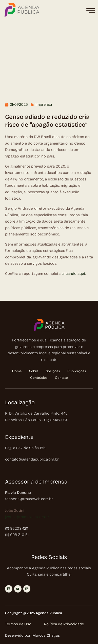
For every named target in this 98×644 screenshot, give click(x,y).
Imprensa (44, 104)
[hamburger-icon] (91, 11)
